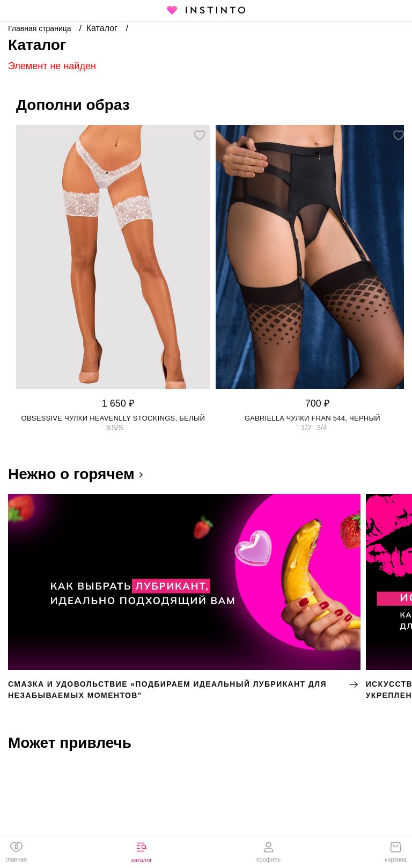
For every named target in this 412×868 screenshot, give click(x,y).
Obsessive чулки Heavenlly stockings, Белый (113, 418)
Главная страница (41, 28)
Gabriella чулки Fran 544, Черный (312, 418)
